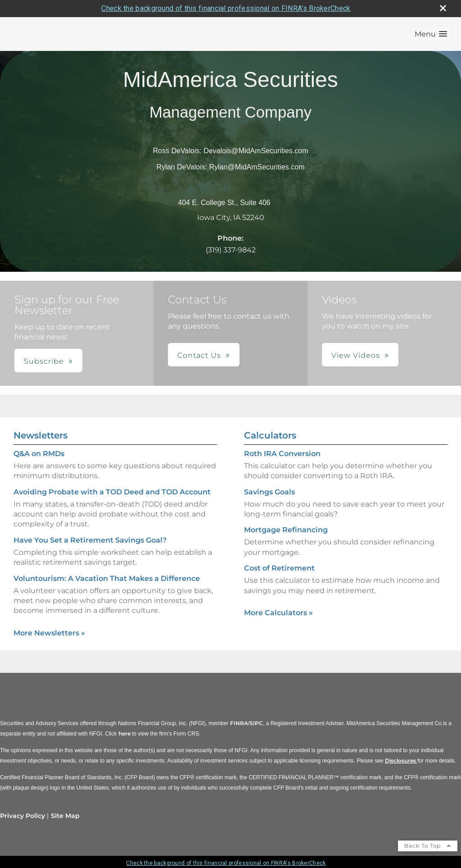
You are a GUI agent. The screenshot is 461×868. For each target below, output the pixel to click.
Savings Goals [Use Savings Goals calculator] (269, 492)
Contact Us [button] (199, 355)
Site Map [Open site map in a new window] (65, 816)
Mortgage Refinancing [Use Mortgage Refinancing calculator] (286, 530)
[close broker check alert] (443, 8)
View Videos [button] (356, 355)
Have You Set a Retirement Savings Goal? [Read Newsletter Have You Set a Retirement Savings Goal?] (90, 540)
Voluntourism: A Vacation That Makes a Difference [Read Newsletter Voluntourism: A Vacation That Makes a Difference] (107, 578)
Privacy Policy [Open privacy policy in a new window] (23, 816)
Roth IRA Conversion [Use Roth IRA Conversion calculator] (282, 454)
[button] (431, 34)
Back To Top (428, 846)
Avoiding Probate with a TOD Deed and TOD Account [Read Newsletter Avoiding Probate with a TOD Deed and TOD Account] (112, 492)
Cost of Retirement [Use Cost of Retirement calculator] (279, 568)
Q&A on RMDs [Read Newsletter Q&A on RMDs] (39, 454)
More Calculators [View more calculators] (278, 613)
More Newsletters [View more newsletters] (49, 633)
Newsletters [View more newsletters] (41, 435)
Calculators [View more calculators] (270, 435)
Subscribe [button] (44, 361)
